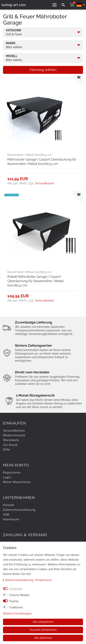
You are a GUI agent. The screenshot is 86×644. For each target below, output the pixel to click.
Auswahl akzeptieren (43, 630)
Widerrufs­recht (14, 435)
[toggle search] (63, 5)
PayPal (14, 601)
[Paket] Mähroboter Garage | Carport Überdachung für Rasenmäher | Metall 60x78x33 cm (35, 281)
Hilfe (6, 450)
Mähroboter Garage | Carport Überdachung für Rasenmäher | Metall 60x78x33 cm (42, 162)
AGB (6, 515)
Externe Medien (20, 595)
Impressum (11, 519)
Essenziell (16, 589)
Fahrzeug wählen (43, 70)
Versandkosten (44, 183)
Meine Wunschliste (17, 482)
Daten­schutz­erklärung (19, 510)
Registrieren (12, 473)
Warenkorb (11, 440)
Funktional (16, 607)
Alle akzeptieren (43, 622)
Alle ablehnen (43, 638)
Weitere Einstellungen (17, 614)
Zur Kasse (10, 445)
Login (7, 477)
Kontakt (9, 505)
